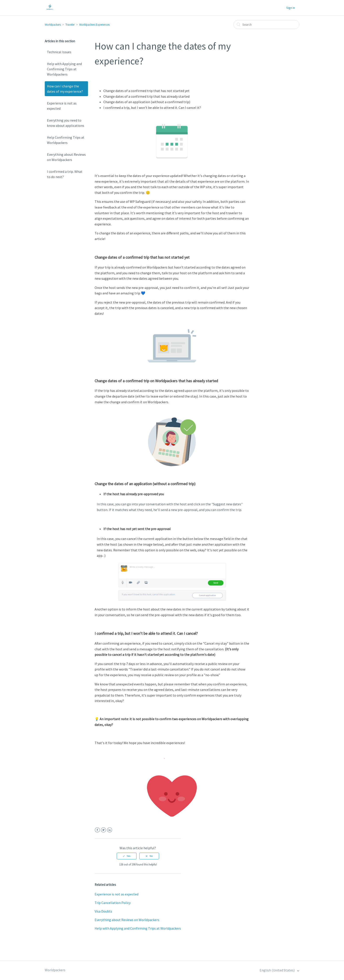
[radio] (127, 856)
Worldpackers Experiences (94, 25)
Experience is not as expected (62, 106)
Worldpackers (53, 25)
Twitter (103, 830)
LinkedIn (110, 830)
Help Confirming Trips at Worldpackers (66, 140)
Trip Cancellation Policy (113, 903)
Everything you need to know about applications (66, 123)
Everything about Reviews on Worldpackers (66, 157)
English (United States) (277, 970)
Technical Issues (59, 52)
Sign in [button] (291, 8)
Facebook (97, 830)
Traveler (70, 25)
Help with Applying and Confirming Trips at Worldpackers (64, 69)
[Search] (266, 25)
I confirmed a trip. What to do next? (65, 174)
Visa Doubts (103, 911)
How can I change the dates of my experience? (65, 89)
